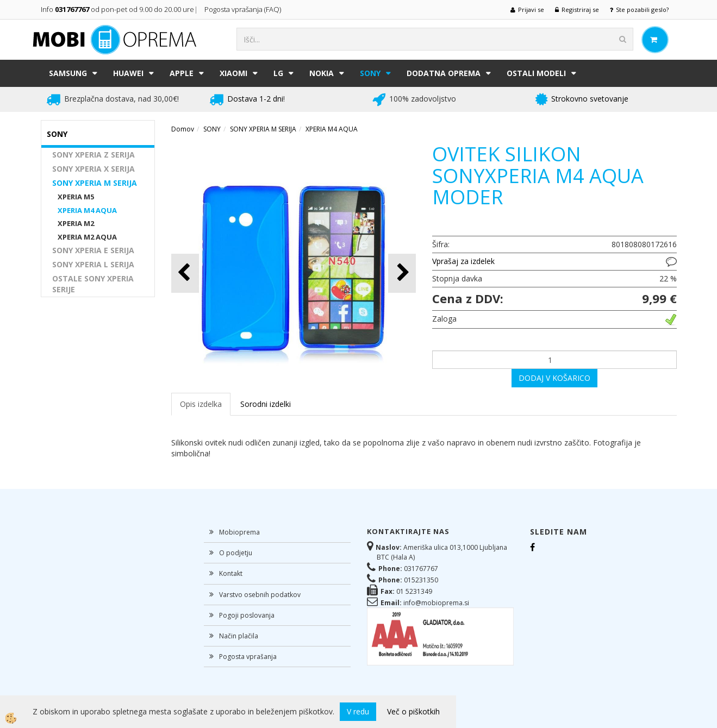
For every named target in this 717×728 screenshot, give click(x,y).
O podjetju (236, 553)
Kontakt (231, 573)
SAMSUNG (68, 73)
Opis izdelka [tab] (201, 404)
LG (278, 73)
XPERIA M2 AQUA (87, 237)
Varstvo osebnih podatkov (260, 595)
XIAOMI (233, 73)
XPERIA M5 (76, 197)
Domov (183, 129)
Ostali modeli (536, 73)
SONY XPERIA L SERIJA (93, 264)
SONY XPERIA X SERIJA (93, 169)
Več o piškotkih (413, 711)
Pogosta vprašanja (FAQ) (244, 9)
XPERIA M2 (76, 223)
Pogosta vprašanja (248, 657)
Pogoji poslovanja (247, 615)
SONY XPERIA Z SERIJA (93, 155)
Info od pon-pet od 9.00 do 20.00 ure (117, 9)
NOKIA (322, 73)
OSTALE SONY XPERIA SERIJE (93, 284)
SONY (370, 73)
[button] (402, 273)
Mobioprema (239, 532)
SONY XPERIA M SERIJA (95, 183)
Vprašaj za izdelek (463, 261)
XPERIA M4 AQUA (87, 210)
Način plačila (239, 636)
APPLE (182, 73)
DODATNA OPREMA (444, 73)
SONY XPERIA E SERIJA (93, 250)
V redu (358, 711)
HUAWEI (128, 73)
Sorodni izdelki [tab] (266, 404)
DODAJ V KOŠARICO (554, 378)
